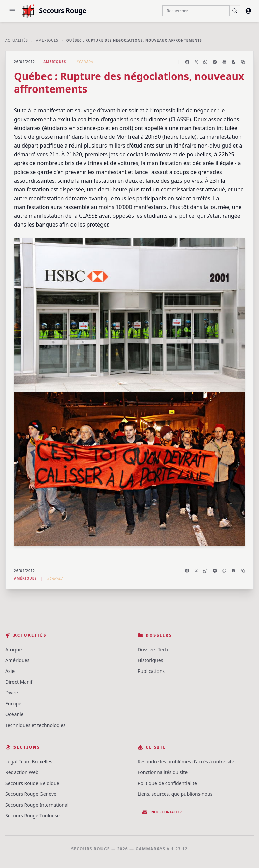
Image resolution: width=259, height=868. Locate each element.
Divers (12, 693)
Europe (13, 703)
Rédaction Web (22, 772)
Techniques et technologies (36, 725)
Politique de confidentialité (167, 783)
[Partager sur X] (196, 62)
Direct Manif (19, 682)
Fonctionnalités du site (163, 772)
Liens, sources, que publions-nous (175, 794)
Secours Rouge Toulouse (33, 816)
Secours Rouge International (37, 805)
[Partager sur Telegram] (215, 62)
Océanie (15, 714)
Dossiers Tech (153, 649)
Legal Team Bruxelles (29, 761)
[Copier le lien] (243, 62)
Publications (151, 671)
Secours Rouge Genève (31, 794)
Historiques (150, 660)
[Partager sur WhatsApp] (205, 62)
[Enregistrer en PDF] (234, 62)
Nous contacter (162, 812)
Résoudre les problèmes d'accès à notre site (186, 761)
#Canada (85, 62)
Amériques (47, 40)
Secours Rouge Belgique (32, 783)
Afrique (13, 649)
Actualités (17, 40)
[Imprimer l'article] (224, 62)
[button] (12, 11)
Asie (10, 671)
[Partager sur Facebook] (187, 62)
